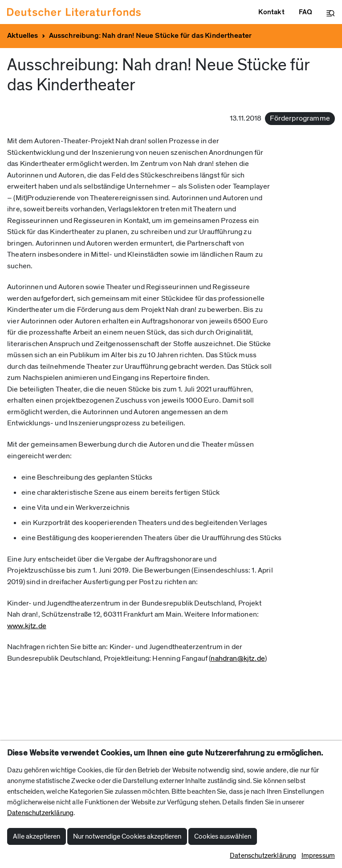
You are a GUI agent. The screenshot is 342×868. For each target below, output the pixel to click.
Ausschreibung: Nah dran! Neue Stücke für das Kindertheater (151, 36)
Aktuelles (23, 36)
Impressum (318, 856)
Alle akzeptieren (37, 836)
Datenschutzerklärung (40, 813)
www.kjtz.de (27, 626)
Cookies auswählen (223, 836)
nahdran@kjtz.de (238, 658)
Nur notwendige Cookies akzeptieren (127, 836)
